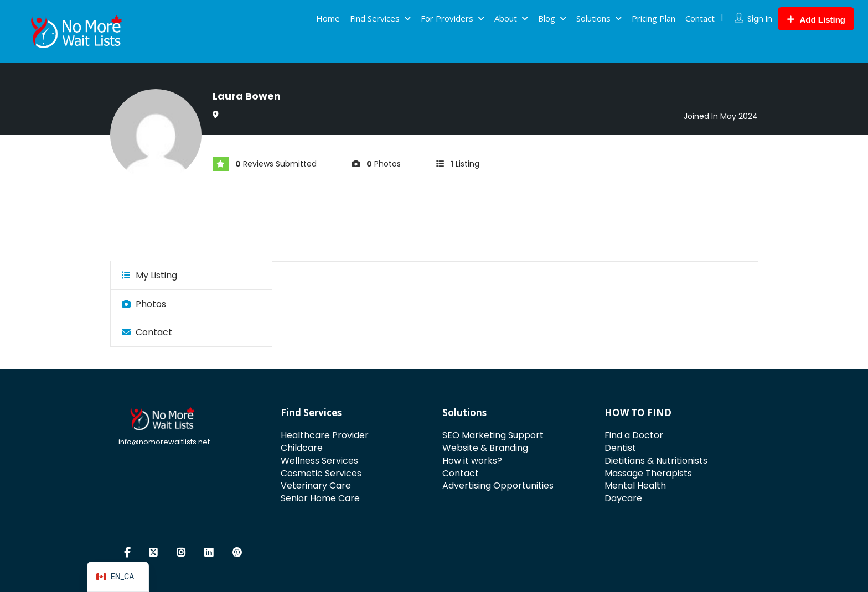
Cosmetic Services (321, 473)
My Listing (149, 275)
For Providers (447, 18)
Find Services (375, 18)
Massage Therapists (648, 473)
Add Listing (816, 20)
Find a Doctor (634, 435)
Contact (700, 18)
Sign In (760, 19)
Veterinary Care (316, 485)
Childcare (302, 448)
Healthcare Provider (325, 435)
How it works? (472, 461)
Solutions (593, 18)
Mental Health (635, 485)
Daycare (623, 498)
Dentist (620, 448)
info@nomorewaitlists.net (164, 442)
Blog (547, 18)
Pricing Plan (653, 18)
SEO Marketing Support (493, 435)
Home (328, 18)
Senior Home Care (320, 498)
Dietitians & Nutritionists (656, 461)
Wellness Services (319, 461)
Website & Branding (485, 448)
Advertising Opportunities (498, 485)
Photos (144, 304)
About (506, 18)
